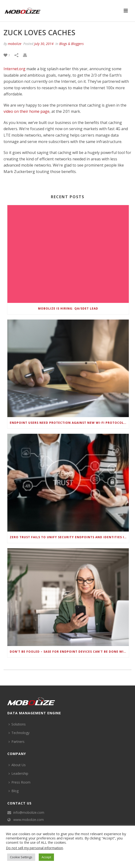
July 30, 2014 (44, 44)
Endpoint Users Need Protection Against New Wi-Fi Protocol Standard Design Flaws (69, 423)
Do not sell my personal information (34, 848)
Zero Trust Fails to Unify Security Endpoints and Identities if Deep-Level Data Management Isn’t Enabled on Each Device (69, 537)
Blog (14, 791)
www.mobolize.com (29, 820)
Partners (17, 742)
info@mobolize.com (29, 813)
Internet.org (14, 69)
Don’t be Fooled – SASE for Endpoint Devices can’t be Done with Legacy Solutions (69, 652)
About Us (17, 765)
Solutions (17, 724)
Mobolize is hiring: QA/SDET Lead (68, 308)
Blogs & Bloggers (71, 44)
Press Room (19, 782)
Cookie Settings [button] (21, 857)
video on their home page (27, 111)
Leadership (18, 773)
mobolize (15, 44)
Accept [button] (46, 857)
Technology (19, 733)
